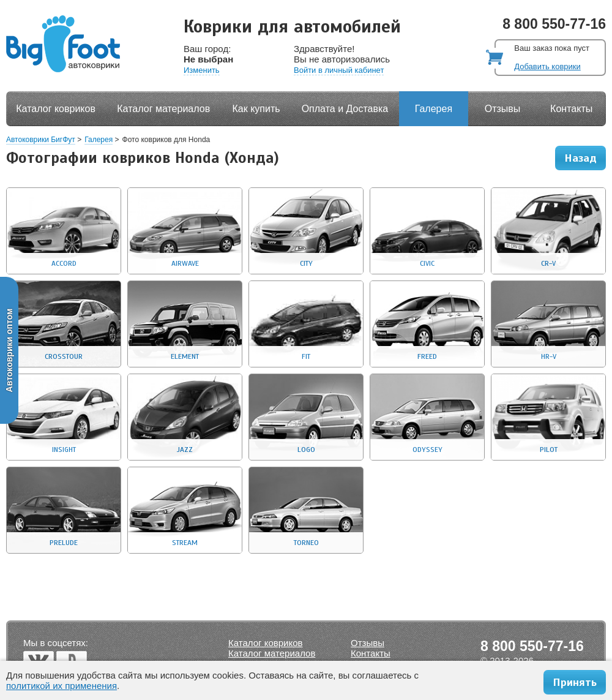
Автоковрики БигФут (41, 140)
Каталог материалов (163, 109)
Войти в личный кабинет (339, 70)
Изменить (202, 70)
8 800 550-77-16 (554, 24)
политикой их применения (62, 686)
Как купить (256, 109)
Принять (575, 682)
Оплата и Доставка (345, 109)
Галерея (434, 109)
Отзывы (503, 109)
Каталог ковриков (56, 109)
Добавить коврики (547, 66)
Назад (580, 158)
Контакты (571, 109)
